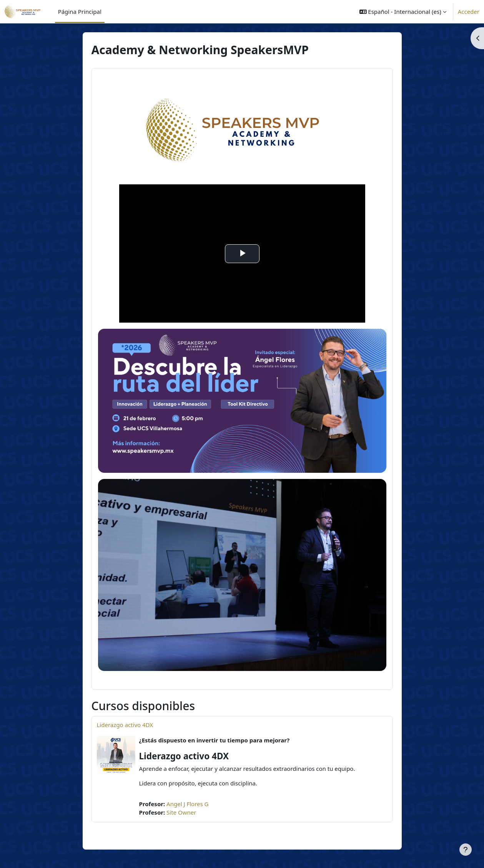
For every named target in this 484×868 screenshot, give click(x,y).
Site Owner (181, 812)
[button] (403, 12)
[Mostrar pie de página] (466, 850)
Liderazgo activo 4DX (125, 725)
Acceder (469, 12)
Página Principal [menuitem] (80, 12)
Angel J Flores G (187, 804)
